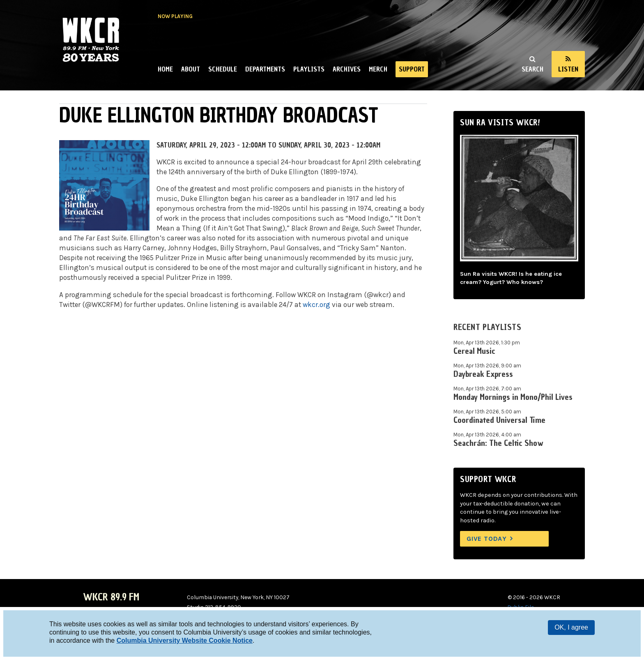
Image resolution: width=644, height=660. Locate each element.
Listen (568, 69)
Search (532, 69)
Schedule (223, 69)
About (191, 69)
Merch (378, 69)
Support (412, 69)
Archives (347, 69)
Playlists (309, 69)
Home (165, 69)
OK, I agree (571, 627)
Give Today (487, 539)
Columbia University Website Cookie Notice (185, 640)
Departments (265, 69)
